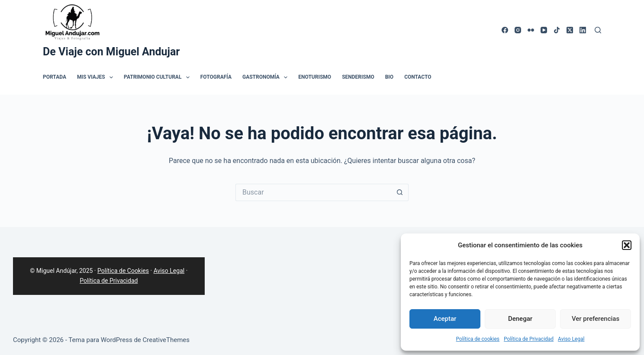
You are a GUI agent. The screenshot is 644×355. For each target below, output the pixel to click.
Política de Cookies (123, 271)
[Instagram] (518, 30)
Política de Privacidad (529, 339)
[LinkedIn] (583, 30)
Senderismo (358, 77)
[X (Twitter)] (570, 30)
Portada (55, 77)
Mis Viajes (97, 77)
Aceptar (445, 319)
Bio (389, 77)
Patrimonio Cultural (158, 77)
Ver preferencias (596, 319)
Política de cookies (478, 339)
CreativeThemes (166, 340)
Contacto (418, 77)
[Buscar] (598, 30)
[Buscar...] (313, 192)
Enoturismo (315, 77)
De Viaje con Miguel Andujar (111, 52)
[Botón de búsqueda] (400, 192)
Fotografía (216, 77)
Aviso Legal (571, 339)
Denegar (520, 319)
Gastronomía (267, 77)
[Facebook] (505, 30)
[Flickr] (531, 30)
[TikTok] (557, 30)
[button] (627, 245)
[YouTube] (544, 30)
